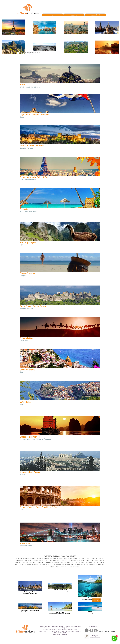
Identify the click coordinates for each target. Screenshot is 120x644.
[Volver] (96, 600)
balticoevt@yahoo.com (60, 635)
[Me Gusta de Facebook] (96, 84)
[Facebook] (91, 631)
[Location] (87, 636)
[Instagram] (96, 631)
